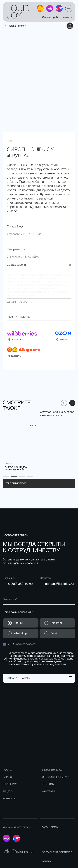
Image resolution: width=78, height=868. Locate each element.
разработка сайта (68, 863)
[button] (69, 8)
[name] (39, 588)
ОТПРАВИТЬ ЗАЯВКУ (18, 667)
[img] (59, 8)
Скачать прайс (50, 17)
